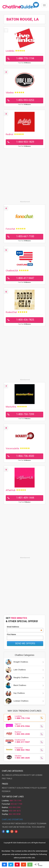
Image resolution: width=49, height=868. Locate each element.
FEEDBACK (6, 791)
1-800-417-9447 (25, 278)
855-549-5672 (15, 811)
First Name (11, 634)
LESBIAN (39, 775)
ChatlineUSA (12, 271)
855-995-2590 (15, 807)
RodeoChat (11, 312)
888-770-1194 (15, 801)
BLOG (21, 788)
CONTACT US (13, 788)
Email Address (24, 627)
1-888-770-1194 (25, 58)
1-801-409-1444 (25, 498)
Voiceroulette (12, 448)
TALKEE (5, 827)
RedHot (10, 134)
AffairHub (11, 490)
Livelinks (10, 51)
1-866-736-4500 (25, 456)
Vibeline (10, 93)
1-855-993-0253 (25, 100)
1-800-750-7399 (25, 414)
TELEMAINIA (41, 824)
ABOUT (5, 788)
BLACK (20, 775)
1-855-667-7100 (25, 236)
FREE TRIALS (7, 779)
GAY (33, 775)
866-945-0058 (15, 814)
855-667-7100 (16, 804)
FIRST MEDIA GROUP (19, 824)
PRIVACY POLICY (31, 788)
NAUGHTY (27, 775)
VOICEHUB (6, 824)
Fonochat (10, 229)
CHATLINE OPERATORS (12, 820)
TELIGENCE (32, 824)
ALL (3, 775)
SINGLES (9, 775)
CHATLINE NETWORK (17, 827)
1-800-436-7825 (25, 320)
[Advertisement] (24, 176)
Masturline (11, 407)
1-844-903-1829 (25, 142)
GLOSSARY (42, 788)
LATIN (15, 775)
